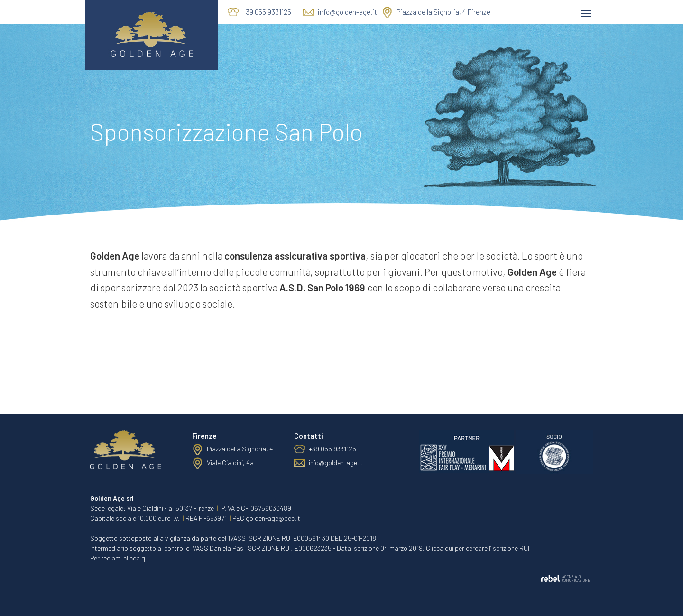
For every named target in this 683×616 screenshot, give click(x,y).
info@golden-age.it (347, 12)
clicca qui (137, 558)
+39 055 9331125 (267, 12)
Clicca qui (440, 548)
